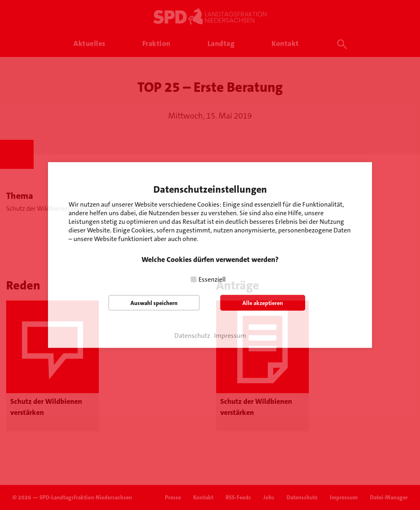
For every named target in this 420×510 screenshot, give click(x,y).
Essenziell (212, 279)
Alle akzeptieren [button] (263, 303)
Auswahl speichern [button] (154, 303)
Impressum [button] (230, 336)
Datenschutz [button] (192, 336)
